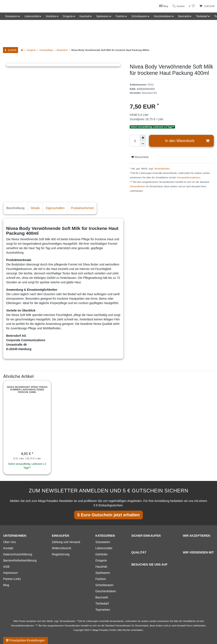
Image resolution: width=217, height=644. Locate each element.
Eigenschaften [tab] (55, 208)
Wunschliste (140, 157)
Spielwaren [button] (102, 16)
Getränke (102, 554)
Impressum (10, 573)
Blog (163, 6)
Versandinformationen (189, 177)
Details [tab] (35, 208)
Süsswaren (103, 542)
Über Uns (9, 542)
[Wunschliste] (192, 6)
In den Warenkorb (187, 141)
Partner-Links (12, 579)
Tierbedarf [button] (202, 16)
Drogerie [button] (68, 16)
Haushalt (101, 567)
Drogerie (31, 50)
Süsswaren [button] (11, 16)
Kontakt (8, 548)
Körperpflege (46, 50)
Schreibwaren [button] (139, 16)
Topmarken (103, 610)
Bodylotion (62, 50)
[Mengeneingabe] (135, 141)
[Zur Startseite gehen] (22, 50)
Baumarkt (102, 597)
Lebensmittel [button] (32, 16)
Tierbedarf (102, 603)
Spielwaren (103, 573)
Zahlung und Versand (66, 542)
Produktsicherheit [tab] (82, 208)
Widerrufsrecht (62, 548)
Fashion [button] (120, 16)
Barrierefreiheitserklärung (20, 560)
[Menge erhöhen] (143, 138)
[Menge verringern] (143, 144)
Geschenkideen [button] (163, 16)
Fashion (101, 579)
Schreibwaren (104, 585)
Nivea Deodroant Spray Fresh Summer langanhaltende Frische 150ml (27, 390)
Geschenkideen (106, 591)
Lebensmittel (104, 548)
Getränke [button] (51, 16)
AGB (6, 567)
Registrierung (61, 554)
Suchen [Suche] (178, 6)
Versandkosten (162, 169)
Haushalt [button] (84, 16)
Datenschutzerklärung (18, 554)
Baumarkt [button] (184, 16)
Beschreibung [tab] (15, 208)
